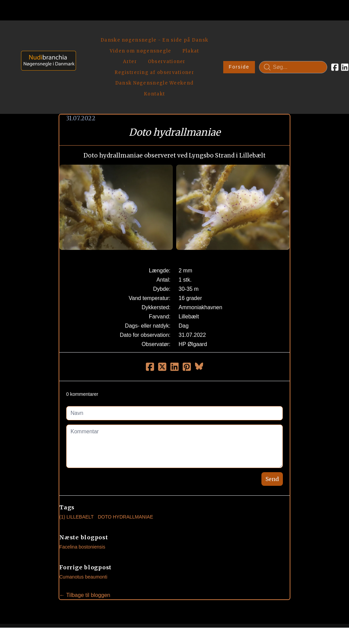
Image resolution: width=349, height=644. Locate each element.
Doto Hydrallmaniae (125, 469)
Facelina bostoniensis (82, 499)
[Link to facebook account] (308, 43)
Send (272, 431)
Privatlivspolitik (240, 616)
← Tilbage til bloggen (85, 547)
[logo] (46, 43)
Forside (213, 43)
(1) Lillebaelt (77, 469)
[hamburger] (84, 33)
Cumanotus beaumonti (83, 529)
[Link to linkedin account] (318, 43)
